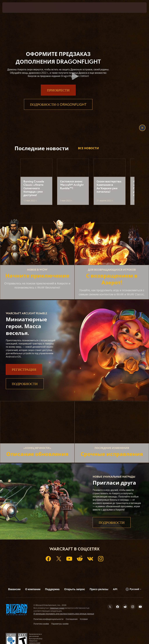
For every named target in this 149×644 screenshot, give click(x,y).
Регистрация (24, 369)
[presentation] (11, 8)
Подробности (25, 384)
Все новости (88, 148)
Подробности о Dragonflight (58, 110)
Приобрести (58, 96)
